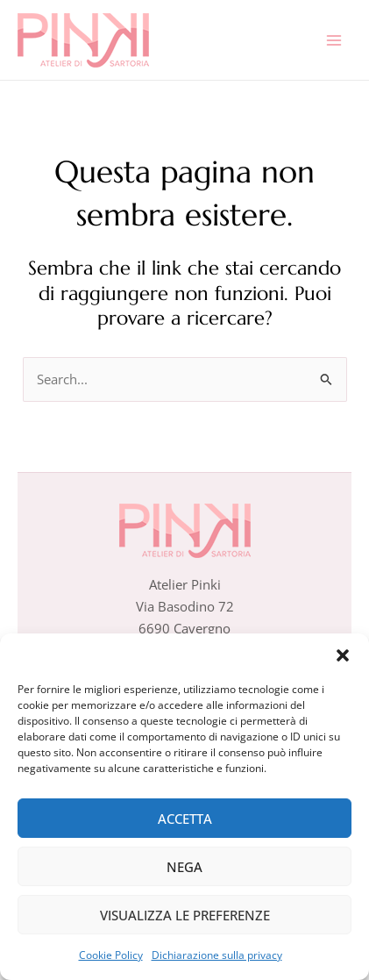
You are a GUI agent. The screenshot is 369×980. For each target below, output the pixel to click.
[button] (343, 655)
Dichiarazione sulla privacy (217, 955)
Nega (184, 867)
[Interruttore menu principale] (334, 39)
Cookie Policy (111, 955)
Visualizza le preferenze (185, 915)
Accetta (185, 819)
